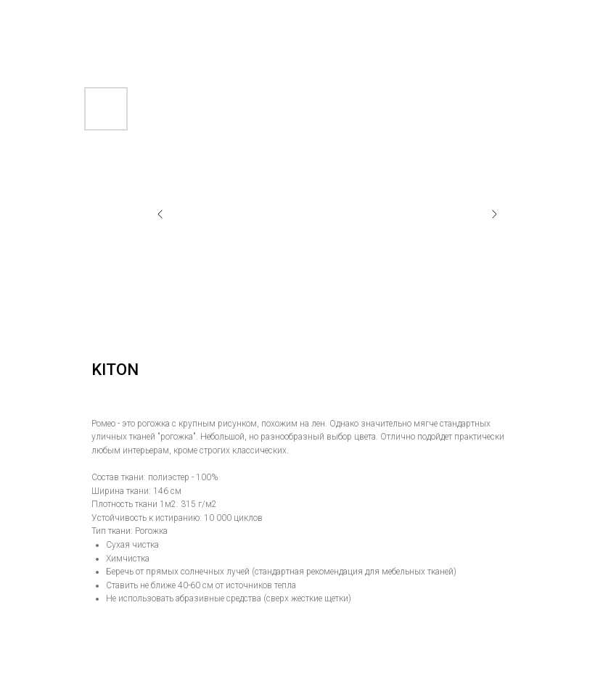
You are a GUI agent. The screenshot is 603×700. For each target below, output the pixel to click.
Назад (38, 21)
